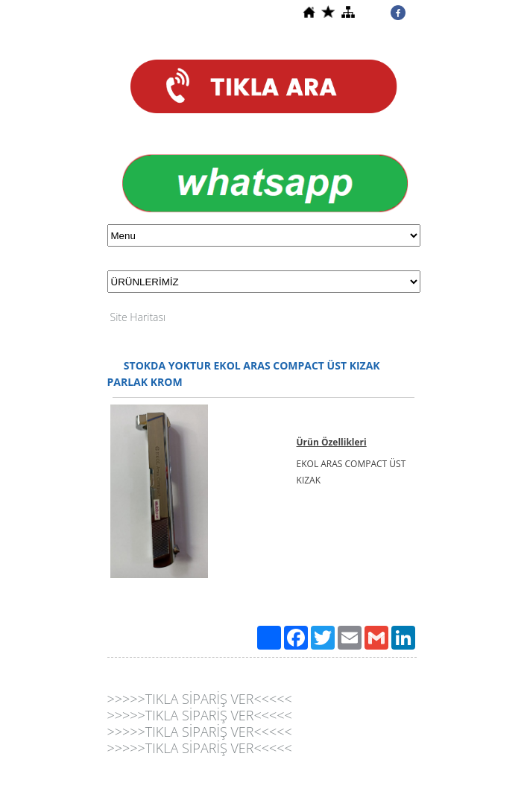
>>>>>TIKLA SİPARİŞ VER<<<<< (200, 699)
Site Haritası (138, 317)
